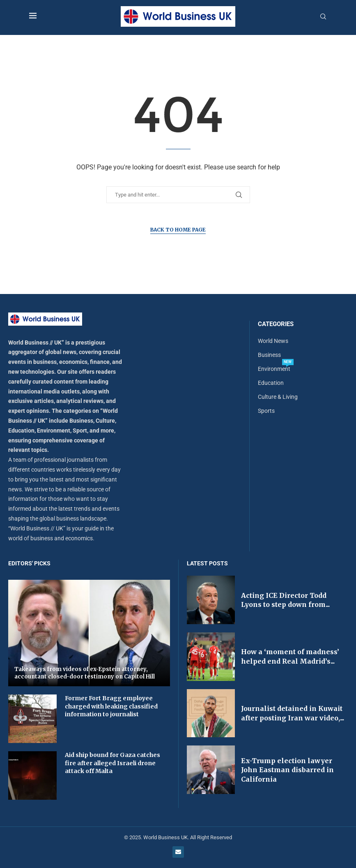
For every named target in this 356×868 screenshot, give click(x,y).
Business (269, 355)
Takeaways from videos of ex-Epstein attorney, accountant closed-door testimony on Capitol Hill (85, 673)
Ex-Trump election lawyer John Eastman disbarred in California (287, 770)
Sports (266, 411)
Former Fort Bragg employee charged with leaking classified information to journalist (111, 706)
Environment (274, 369)
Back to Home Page (178, 230)
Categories (276, 324)
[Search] (323, 17)
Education (271, 383)
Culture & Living (278, 397)
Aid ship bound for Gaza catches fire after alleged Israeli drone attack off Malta (113, 763)
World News (273, 341)
